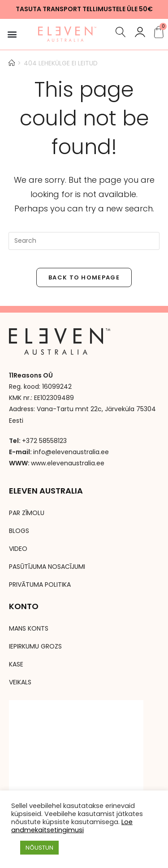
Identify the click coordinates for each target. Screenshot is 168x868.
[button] (12, 34)
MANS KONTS (29, 628)
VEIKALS (20, 682)
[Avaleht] (12, 63)
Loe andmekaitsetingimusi (72, 826)
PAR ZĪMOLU (27, 513)
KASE (16, 664)
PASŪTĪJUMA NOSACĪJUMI (47, 567)
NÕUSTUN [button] (39, 848)
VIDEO (18, 549)
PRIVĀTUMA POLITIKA (40, 584)
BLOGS (19, 531)
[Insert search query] (84, 241)
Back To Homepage (84, 277)
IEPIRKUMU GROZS (35, 646)
